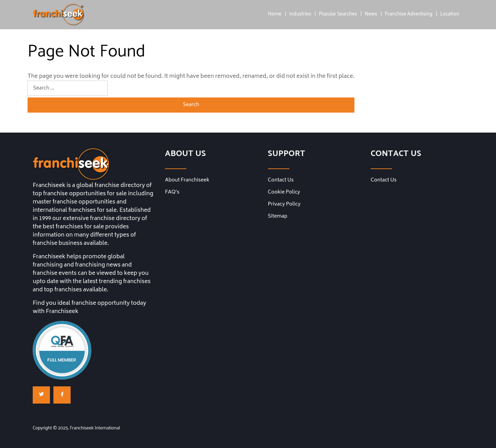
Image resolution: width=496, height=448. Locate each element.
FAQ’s (172, 192)
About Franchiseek (187, 180)
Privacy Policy (284, 205)
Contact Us (281, 180)
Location (450, 15)
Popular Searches (338, 15)
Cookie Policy (284, 192)
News (371, 15)
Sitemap (278, 217)
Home (275, 15)
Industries (300, 15)
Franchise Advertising (409, 15)
